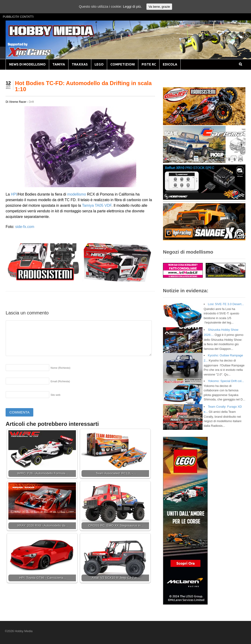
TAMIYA (59, 64)
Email (60, 381)
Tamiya (88, 205)
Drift (31, 102)
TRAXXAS (80, 64)
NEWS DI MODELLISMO (27, 64)
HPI (14, 194)
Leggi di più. (132, 6)
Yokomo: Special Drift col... (226, 381)
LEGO (99, 64)
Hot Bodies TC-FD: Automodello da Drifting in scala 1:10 (83, 86)
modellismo (76, 194)
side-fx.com (25, 227)
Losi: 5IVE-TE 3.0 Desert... (226, 304)
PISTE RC (149, 64)
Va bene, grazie (159, 7)
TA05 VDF (103, 205)
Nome (60, 368)
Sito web (55, 395)
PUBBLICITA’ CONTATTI (18, 17)
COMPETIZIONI (123, 64)
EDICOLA (170, 64)
